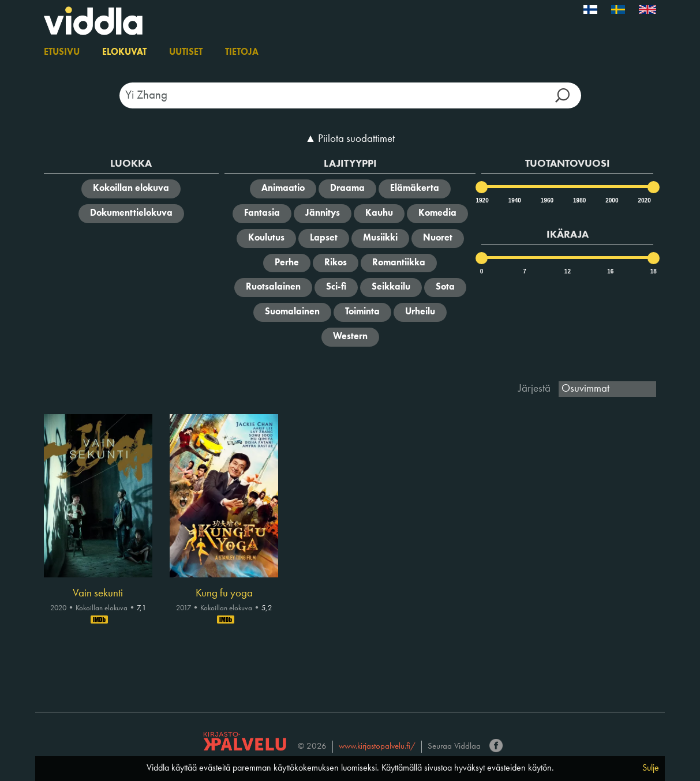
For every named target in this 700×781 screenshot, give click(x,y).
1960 (546, 200)
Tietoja (242, 52)
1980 (579, 200)
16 (610, 271)
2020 (643, 200)
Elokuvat (124, 52)
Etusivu (62, 52)
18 (654, 271)
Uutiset (186, 52)
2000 (611, 200)
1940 (514, 200)
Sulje (651, 768)
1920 (481, 200)
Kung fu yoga (224, 594)
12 (568, 271)
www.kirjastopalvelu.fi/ (377, 747)
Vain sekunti (98, 594)
